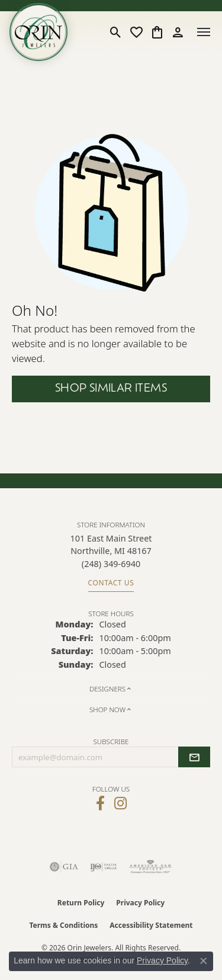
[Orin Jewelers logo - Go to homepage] (38, 32)
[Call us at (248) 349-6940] (111, 564)
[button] (116, 32)
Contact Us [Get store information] (111, 583)
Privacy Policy (140, 903)
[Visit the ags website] (150, 867)
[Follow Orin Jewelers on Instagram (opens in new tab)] (120, 803)
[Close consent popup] (204, 961)
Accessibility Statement (151, 925)
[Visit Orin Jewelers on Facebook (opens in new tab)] (100, 803)
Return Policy (81, 903)
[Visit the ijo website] (103, 867)
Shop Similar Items (111, 389)
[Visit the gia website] (64, 867)
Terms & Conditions (63, 925)
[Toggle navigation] (204, 32)
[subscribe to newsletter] (194, 757)
